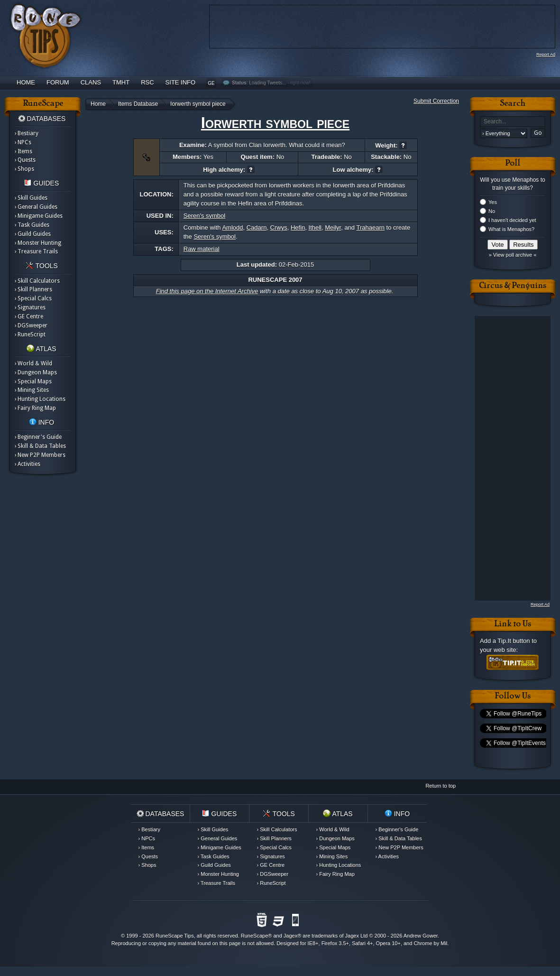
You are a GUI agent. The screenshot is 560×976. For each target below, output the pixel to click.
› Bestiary (27, 133)
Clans (91, 82)
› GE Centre (29, 316)
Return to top (441, 786)
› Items (23, 151)
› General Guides (36, 207)
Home (26, 82)
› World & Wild (33, 363)
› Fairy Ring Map (35, 408)
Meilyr (333, 228)
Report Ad (546, 55)
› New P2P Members (40, 455)
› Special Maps (33, 381)
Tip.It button (514, 641)
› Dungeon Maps (36, 372)
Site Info (181, 82)
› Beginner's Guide (38, 437)
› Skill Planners (33, 289)
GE (211, 83)
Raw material (202, 249)
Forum (58, 82)
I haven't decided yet (512, 220)
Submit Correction (436, 101)
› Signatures (30, 307)
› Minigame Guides (39, 216)
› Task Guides (32, 225)
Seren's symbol (204, 216)
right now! (300, 83)
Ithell (315, 228)
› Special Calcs (33, 298)
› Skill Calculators (37, 281)
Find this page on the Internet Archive (207, 291)
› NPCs (23, 142)
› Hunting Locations (40, 399)
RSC (147, 82)
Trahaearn (370, 228)
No (492, 211)
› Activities (28, 464)
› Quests (25, 160)
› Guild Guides (33, 234)
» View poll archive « (513, 255)
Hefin (298, 228)
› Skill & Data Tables (40, 446)
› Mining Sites (32, 390)
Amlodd (232, 228)
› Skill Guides (31, 198)
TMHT (121, 82)
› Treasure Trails (36, 251)
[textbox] (513, 122)
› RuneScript (30, 335)
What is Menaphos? (511, 229)
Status (239, 83)
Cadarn (257, 228)
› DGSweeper (31, 325)
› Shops (24, 169)
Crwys (279, 228)
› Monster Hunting (38, 243)
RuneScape (255, 936)
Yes (493, 202)
